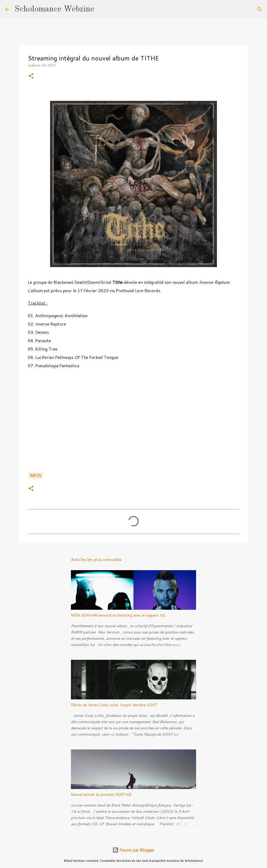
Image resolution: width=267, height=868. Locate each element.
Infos (36, 476)
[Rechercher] (101, 9)
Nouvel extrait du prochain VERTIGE (101, 795)
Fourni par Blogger (133, 850)
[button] (31, 76)
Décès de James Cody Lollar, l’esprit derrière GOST (114, 705)
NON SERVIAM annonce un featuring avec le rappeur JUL (118, 615)
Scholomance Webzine (54, 9)
